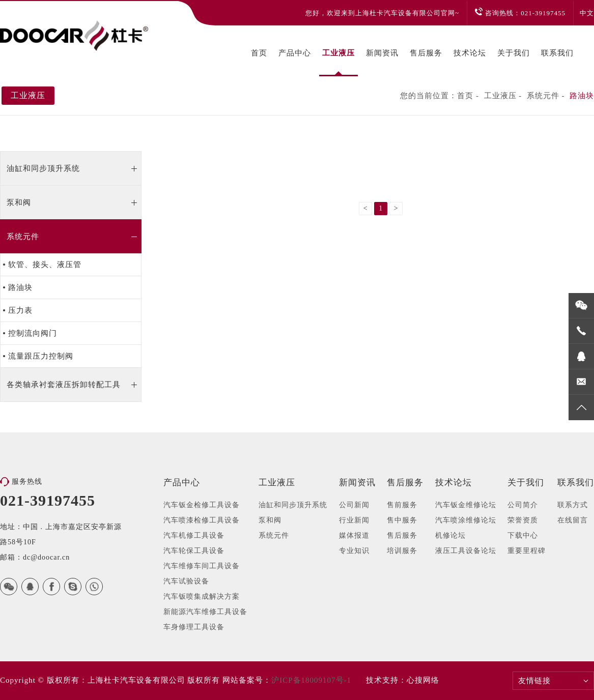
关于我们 (514, 53)
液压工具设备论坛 (466, 551)
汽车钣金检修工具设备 (202, 505)
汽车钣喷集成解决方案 (202, 596)
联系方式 (573, 505)
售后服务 (426, 53)
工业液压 (338, 53)
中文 (587, 13)
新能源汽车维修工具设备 (205, 612)
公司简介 (523, 505)
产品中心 (295, 53)
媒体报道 (354, 535)
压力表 (20, 310)
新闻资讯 (382, 53)
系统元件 (543, 96)
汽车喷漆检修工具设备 (202, 520)
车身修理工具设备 (194, 627)
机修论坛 (450, 535)
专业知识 (354, 551)
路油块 (582, 96)
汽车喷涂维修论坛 (466, 520)
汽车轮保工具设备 (194, 551)
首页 (259, 53)
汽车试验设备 (186, 581)
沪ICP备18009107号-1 (311, 680)
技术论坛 (470, 53)
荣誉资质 (523, 520)
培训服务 (402, 551)
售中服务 (402, 520)
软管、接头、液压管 (45, 265)
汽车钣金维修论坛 (466, 505)
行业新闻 (354, 520)
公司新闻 (354, 505)
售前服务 (402, 505)
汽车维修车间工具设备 (202, 566)
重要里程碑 (527, 551)
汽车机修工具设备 (194, 535)
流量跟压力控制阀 (41, 356)
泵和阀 (19, 202)
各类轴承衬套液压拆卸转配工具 (64, 385)
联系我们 (557, 53)
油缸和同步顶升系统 (43, 168)
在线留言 (573, 520)
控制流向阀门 (33, 333)
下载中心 (523, 535)
